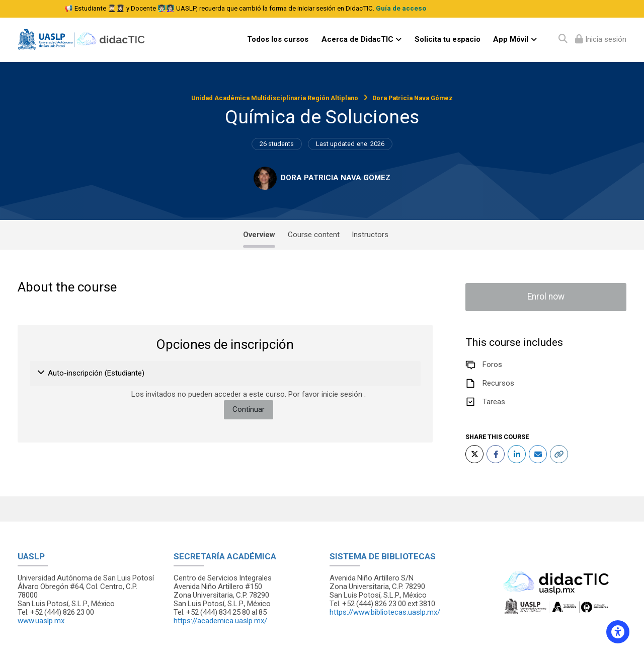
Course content (314, 235)
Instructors (370, 235)
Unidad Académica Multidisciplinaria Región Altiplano (275, 98)
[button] (42, 374)
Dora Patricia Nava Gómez (413, 98)
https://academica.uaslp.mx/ (220, 621)
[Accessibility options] (618, 632)
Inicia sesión (605, 39)
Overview (259, 235)
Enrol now (546, 297)
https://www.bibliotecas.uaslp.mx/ (385, 612)
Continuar (249, 409)
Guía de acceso (401, 8)
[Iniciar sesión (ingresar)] (601, 40)
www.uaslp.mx (41, 621)
